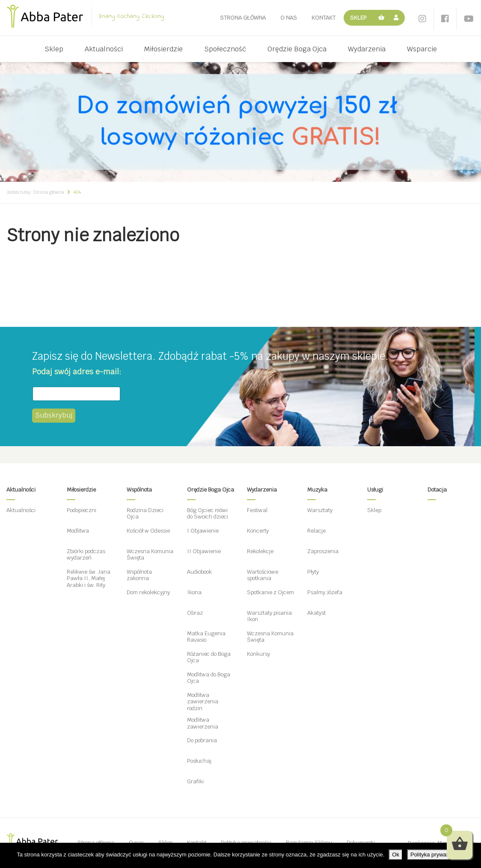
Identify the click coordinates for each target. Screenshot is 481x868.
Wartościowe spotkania (263, 575)
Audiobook (199, 572)
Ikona (194, 592)
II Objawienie (204, 551)
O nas (289, 18)
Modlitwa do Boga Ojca (209, 678)
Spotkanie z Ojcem (270, 592)
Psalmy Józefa (325, 592)
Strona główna (243, 18)
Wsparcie (422, 49)
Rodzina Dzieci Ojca (145, 514)
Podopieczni (82, 510)
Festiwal (257, 510)
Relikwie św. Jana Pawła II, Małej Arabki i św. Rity (89, 578)
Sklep (358, 18)
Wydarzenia (367, 49)
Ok (396, 855)
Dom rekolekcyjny (148, 592)
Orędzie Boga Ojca (297, 49)
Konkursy (258, 654)
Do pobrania (202, 740)
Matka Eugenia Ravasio (206, 637)
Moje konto (397, 18)
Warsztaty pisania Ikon (269, 616)
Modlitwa (78, 531)
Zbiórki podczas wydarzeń (86, 555)
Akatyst (316, 613)
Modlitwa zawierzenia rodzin (203, 702)
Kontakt (324, 18)
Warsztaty (320, 510)
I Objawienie (203, 531)
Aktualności (104, 49)
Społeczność (225, 49)
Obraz (195, 613)
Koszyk (382, 18)
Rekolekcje (260, 551)
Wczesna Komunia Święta (150, 555)
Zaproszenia (323, 551)
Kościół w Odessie (148, 531)
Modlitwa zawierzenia (203, 723)
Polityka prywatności (436, 855)
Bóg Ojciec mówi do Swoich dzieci (208, 514)
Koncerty (258, 531)
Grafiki (195, 781)
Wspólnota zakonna (139, 575)
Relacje (316, 531)
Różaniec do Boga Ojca (209, 657)
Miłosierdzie (163, 49)
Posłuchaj (199, 761)
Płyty (313, 572)
